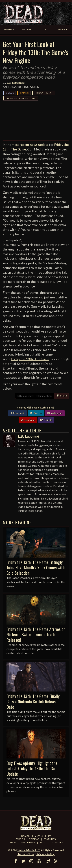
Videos (10, 93)
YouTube (28, 420)
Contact (58, 843)
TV (49, 836)
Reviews (34, 839)
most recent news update (30, 145)
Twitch (46, 420)
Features (50, 839)
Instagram (55, 413)
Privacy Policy (46, 854)
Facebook (18, 413)
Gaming (24, 93)
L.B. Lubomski (16, 83)
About (44, 843)
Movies (39, 836)
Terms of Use (26, 854)
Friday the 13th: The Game (21, 98)
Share (62, 396)
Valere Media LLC (29, 850)
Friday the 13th (44, 93)
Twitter (36, 413)
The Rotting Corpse (22, 843)
